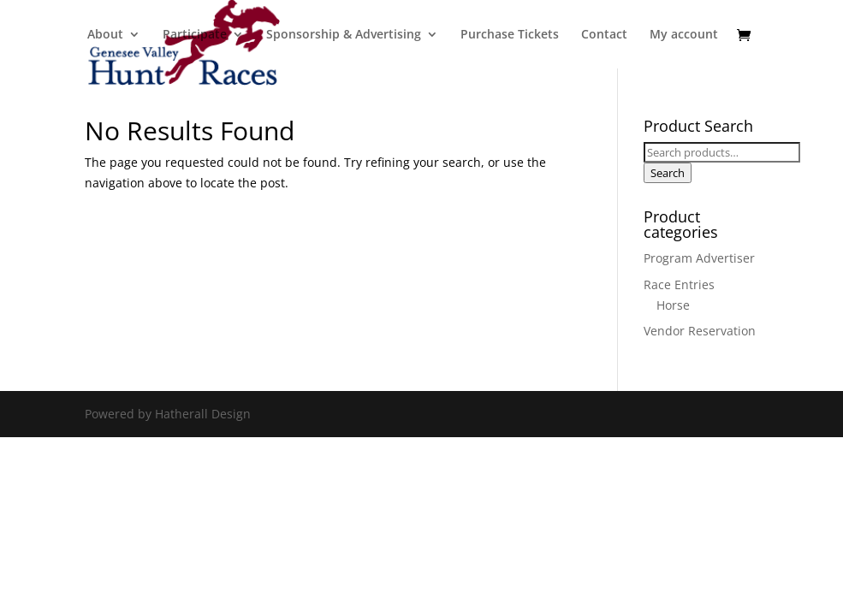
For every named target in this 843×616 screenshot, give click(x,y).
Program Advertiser (699, 258)
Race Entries (679, 284)
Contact (604, 35)
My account (684, 35)
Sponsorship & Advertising (344, 35)
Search (668, 173)
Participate (195, 35)
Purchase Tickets (510, 35)
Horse (673, 305)
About (105, 35)
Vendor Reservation (700, 331)
